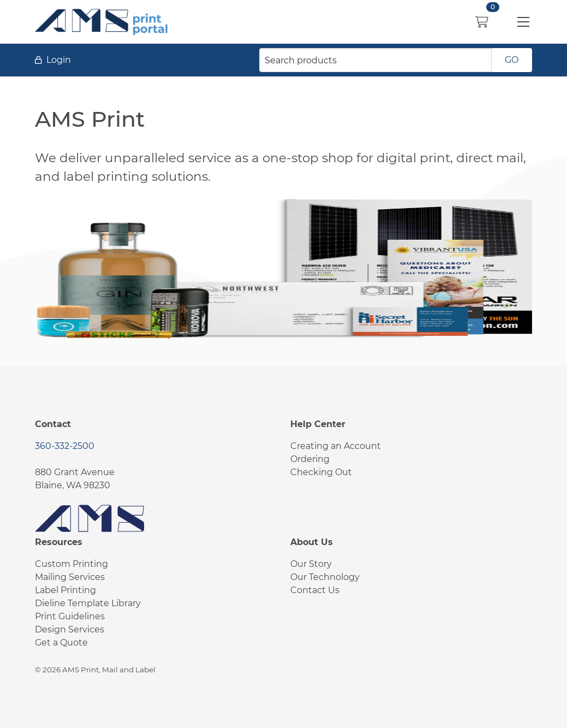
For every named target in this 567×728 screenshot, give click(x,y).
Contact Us (315, 590)
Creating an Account (336, 446)
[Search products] (375, 60)
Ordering (310, 459)
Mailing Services (70, 577)
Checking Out (321, 472)
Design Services (70, 629)
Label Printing (65, 590)
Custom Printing (71, 564)
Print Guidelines (70, 616)
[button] (523, 22)
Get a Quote (61, 643)
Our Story (311, 564)
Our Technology (325, 577)
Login (59, 60)
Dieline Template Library (88, 603)
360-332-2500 (65, 446)
